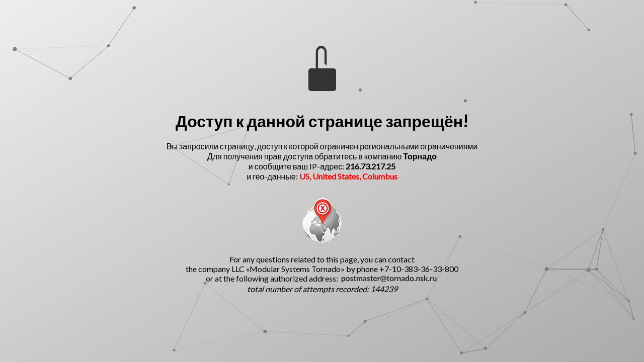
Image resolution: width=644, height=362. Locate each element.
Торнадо (420, 156)
